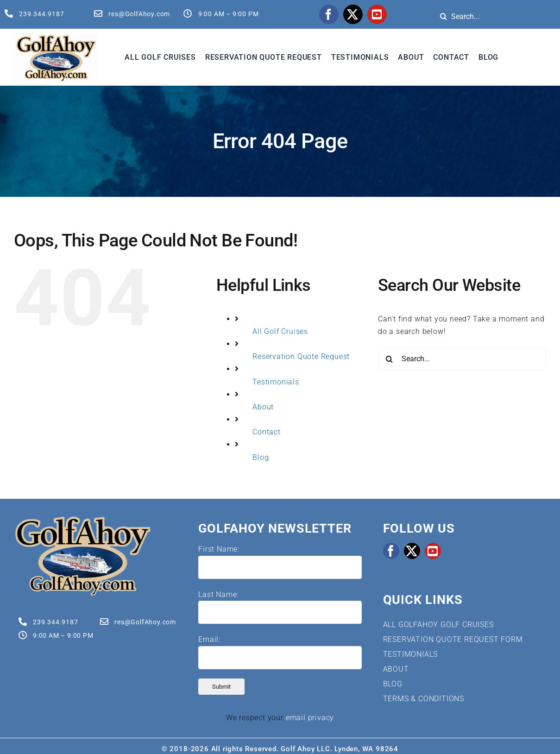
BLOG (393, 684)
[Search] (444, 16)
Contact (267, 432)
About (263, 407)
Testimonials (276, 382)
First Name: (219, 549)
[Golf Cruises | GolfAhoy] (82, 519)
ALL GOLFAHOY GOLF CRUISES (438, 625)
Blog (261, 457)
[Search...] (462, 359)
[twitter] (353, 14)
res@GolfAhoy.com (139, 14)
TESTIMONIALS (411, 654)
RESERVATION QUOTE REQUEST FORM (453, 639)
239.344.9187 (42, 14)
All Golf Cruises (280, 331)
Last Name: (218, 594)
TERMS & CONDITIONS (424, 699)
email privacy (310, 718)
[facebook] (329, 14)
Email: (209, 639)
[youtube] (377, 14)
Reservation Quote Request (301, 356)
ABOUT (396, 669)
